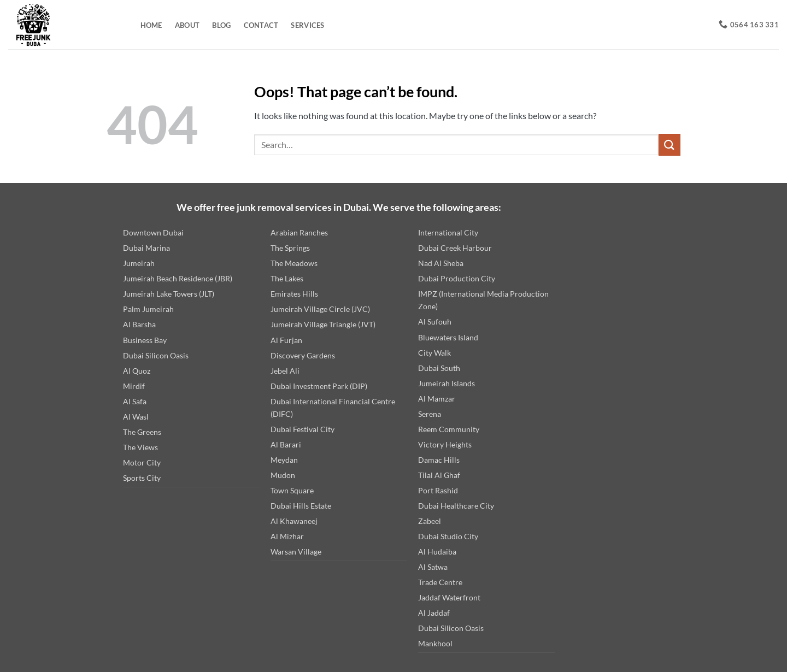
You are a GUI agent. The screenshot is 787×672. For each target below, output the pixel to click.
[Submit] (669, 145)
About (187, 25)
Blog (221, 25)
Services (307, 25)
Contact (261, 25)
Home (151, 25)
